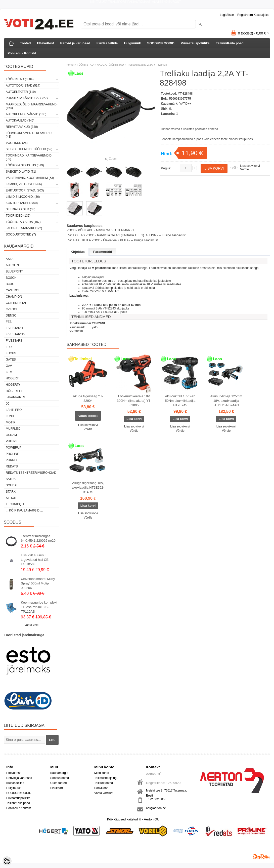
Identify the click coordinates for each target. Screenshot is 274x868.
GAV (9, 366)
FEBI (9, 322)
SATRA (11, 479)
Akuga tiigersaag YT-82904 (88, 398)
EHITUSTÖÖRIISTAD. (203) (25, 190)
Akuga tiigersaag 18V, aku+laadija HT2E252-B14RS (88, 487)
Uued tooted (58, 783)
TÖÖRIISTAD (85, 65)
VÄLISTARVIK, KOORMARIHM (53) (30, 178)
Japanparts (15, 397)
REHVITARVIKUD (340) (22, 127)
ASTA (10, 259)
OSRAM (11, 435)
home (70, 65)
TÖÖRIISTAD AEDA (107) (23, 222)
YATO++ (185, 104)
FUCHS (11, 353)
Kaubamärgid (59, 773)
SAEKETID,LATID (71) (21, 172)
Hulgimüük (132, 43)
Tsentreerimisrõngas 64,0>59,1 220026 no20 (38, 538)
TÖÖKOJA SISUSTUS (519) (25, 165)
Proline (12, 454)
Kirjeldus (78, 252)
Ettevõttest (45, 43)
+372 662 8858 (156, 799)
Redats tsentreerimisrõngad (31, 473)
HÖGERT (12, 378)
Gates (11, 360)
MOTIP (11, 422)
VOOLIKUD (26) (17, 143)
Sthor (11, 498)
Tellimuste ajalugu (106, 778)
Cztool (12, 309)
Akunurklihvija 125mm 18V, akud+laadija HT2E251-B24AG (226, 401)
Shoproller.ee (261, 857)
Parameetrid (103, 252)
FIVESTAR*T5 (15, 334)
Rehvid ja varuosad (75, 43)
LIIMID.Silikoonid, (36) (23, 197)
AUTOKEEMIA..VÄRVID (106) (26, 114)
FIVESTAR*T (15, 328)
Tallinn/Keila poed (230, 43)
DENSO (11, 315)
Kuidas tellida (107, 43)
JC (8, 404)
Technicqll (15, 504)
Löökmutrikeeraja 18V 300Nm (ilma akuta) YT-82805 (134, 401)
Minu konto (102, 773)
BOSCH (11, 278)
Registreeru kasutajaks (253, 15)
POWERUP (14, 448)
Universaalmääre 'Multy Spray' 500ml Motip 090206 (38, 583)
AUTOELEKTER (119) (21, 92)
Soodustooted (60, 778)
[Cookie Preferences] (7, 861)
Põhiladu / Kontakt (22, 53)
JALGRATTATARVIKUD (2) (24, 228)
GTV (9, 372)
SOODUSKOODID (161, 43)
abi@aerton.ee (156, 808)
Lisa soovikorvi (250, 166)
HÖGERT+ (13, 385)
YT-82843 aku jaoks (116, 308)
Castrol (13, 290)
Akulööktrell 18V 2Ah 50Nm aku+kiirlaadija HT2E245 (180, 401)
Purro (11, 460)
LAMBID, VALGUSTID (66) (24, 184)
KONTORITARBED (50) (22, 203)
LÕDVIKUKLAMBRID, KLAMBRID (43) (29, 135)
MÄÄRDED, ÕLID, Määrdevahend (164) (31, 106)
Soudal (12, 485)
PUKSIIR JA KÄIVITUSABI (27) (27, 98)
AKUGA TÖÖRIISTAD (110, 65)
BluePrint (14, 271)
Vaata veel (31, 625)
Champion (14, 297)
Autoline (13, 265)
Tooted (25, 43)
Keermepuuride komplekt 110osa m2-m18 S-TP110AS (39, 607)
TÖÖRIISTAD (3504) (20, 79)
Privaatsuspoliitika (195, 43)
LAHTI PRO (14, 410)
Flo (9, 347)
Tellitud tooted (104, 783)
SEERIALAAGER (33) (20, 209)
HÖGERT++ (14, 391)
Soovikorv (101, 788)
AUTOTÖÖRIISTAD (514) (23, 86)
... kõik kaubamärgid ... (24, 510)
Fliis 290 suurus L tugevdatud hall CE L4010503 (35, 560)
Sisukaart (57, 788)
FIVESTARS (14, 341)
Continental (16, 303)
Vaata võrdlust (104, 793)
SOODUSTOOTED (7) (21, 234)
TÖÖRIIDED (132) (18, 216)
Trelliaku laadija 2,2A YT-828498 (147, 65)
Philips (12, 441)
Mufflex (13, 429)
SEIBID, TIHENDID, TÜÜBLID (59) (29, 149)
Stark (11, 492)
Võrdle (244, 169)
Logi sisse (227, 15)
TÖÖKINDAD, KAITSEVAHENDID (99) (29, 157)
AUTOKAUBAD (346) (20, 121)
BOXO (10, 284)
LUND (10, 416)
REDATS (12, 466)
